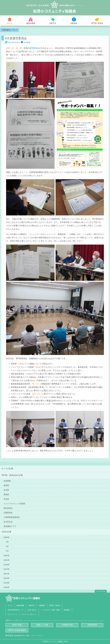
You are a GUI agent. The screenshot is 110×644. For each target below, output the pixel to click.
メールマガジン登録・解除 (50, 610)
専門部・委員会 (55, 605)
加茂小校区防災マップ (15, 610)
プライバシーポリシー (29, 614)
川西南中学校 (67, 625)
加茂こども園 (42, 625)
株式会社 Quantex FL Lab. (24, 635)
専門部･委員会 (97, 23)
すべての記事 (7, 469)
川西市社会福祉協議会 (17, 630)
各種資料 (67, 610)
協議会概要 (31, 23)
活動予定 (53, 23)
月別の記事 (6, 532)
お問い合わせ (32, 610)
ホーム (10, 23)
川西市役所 (92, 625)
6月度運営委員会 (16, 38)
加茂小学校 (17, 625)
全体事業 (27, 42)
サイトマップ (12, 614)
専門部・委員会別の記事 (12, 475)
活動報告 (74, 23)
